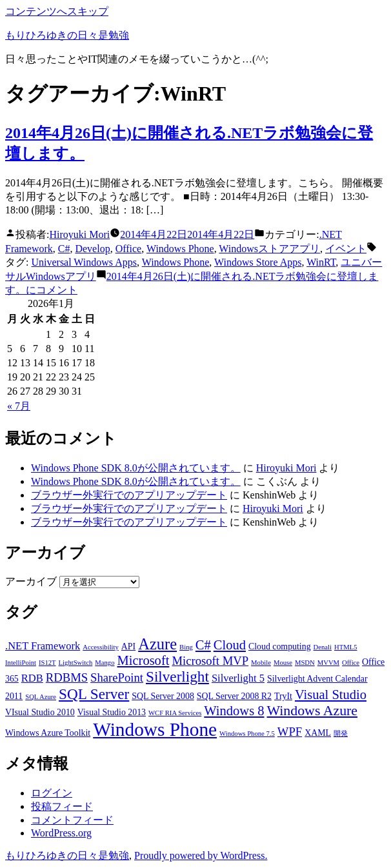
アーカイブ (31, 581)
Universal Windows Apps (84, 262)
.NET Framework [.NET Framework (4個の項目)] (43, 646)
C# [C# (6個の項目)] (203, 645)
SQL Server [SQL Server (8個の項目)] (94, 694)
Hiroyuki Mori (79, 234)
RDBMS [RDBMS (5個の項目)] (67, 677)
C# (64, 249)
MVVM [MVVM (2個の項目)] (328, 663)
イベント (346, 249)
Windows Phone (180, 249)
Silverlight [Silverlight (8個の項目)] (177, 676)
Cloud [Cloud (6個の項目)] (230, 645)
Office (129, 249)
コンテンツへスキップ (57, 11)
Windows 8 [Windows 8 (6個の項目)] (234, 711)
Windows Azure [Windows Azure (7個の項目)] (313, 711)
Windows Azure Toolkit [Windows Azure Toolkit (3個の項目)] (48, 733)
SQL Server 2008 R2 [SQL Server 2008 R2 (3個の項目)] (234, 696)
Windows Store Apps (258, 262)
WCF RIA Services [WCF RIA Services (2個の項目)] (175, 713)
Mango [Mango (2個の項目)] (105, 663)
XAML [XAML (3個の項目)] (318, 733)
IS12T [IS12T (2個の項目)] (47, 663)
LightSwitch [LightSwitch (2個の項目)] (76, 663)
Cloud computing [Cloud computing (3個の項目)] (280, 646)
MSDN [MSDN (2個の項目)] (305, 663)
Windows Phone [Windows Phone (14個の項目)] (155, 729)
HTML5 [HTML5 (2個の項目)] (346, 647)
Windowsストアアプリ (269, 249)
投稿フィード (62, 806)
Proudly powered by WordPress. (201, 855)
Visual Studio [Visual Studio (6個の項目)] (331, 695)
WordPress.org (61, 833)
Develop (92, 249)
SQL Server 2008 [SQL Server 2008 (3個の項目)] (163, 696)
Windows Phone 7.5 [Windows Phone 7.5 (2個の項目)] (247, 734)
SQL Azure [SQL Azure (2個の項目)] (41, 697)
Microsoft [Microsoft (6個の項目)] (144, 660)
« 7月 (19, 406)
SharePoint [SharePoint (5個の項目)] (117, 677)
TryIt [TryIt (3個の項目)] (283, 696)
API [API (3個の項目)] (128, 646)
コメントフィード (72, 820)
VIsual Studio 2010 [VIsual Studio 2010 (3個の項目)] (40, 712)
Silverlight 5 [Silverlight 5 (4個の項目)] (238, 678)
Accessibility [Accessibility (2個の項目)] (101, 647)
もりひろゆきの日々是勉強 (67, 35)
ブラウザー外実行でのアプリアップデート (129, 495)
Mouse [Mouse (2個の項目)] (283, 663)
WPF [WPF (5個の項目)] (290, 732)
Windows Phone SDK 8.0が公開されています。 (136, 468)
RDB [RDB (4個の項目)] (32, 678)
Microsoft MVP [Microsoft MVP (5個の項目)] (210, 661)
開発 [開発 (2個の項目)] (341, 734)
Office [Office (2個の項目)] (351, 663)
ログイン (52, 793)
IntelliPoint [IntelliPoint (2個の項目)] (21, 663)
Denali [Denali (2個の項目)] (323, 647)
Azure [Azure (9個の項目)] (157, 644)
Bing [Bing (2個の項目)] (186, 647)
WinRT (321, 262)
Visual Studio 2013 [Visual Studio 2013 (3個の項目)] (112, 712)
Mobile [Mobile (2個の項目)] (261, 663)
